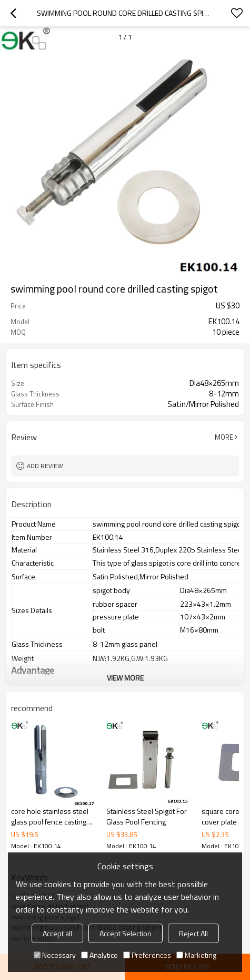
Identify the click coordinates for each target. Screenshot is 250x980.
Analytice (99, 955)
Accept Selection (126, 933)
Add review (45, 466)
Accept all (57, 933)
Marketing (196, 955)
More (224, 437)
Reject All (193, 933)
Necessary (55, 955)
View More (125, 678)
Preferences (147, 955)
